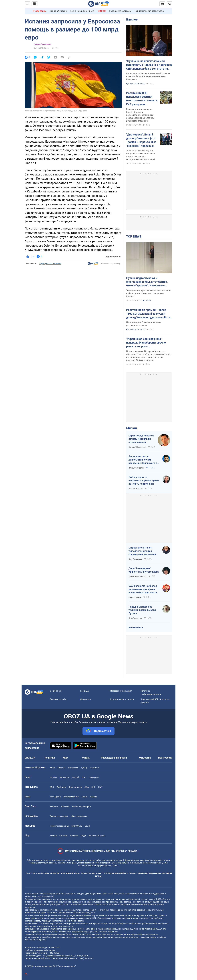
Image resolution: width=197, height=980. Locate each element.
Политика (49, 758)
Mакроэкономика (79, 816)
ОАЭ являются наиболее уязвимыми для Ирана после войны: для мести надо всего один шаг (143, 589)
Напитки (65, 806)
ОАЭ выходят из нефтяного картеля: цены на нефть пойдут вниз (144, 480)
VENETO (102, 11)
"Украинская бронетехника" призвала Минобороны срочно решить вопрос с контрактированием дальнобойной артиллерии (149, 343)
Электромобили (71, 797)
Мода (83, 836)
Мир (65, 758)
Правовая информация (121, 691)
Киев (52, 768)
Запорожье (73, 768)
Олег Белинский (135, 559)
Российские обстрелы (120, 11)
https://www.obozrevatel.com (126, 894)
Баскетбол (64, 777)
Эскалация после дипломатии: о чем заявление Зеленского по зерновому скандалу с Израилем (143, 460)
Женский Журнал (97, 836)
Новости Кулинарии (81, 806)
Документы (86, 699)
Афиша (53, 836)
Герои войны (40, 11)
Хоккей (76, 777)
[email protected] (60, 958)
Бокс (84, 777)
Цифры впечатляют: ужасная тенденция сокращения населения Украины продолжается (142, 551)
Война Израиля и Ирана (82, 11)
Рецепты (54, 806)
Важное (132, 19)
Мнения (132, 428)
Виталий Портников (137, 447)
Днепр (84, 768)
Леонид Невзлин (136, 489)
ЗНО (93, 787)
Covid (87, 826)
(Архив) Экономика (42, 44)
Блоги (123, 758)
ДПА (87, 787)
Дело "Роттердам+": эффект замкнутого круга (144, 570)
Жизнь (86, 758)
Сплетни (63, 836)
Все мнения (135, 628)
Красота (74, 836)
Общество (145, 758)
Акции (84, 797)
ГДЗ (52, 787)
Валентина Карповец (138, 577)
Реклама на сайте (58, 699)
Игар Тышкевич (135, 618)
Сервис (94, 797)
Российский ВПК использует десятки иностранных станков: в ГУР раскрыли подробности (142, 99)
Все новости (165, 758)
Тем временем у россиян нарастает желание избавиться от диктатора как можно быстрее (149, 293)
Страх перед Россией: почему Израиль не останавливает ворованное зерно (141, 439)
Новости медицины (59, 826)
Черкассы (95, 768)
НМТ (100, 787)
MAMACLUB (77, 826)
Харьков (61, 768)
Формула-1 (94, 777)
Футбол (53, 777)
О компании (56, 691)
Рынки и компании (59, 816)
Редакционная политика (50, 264)
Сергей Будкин (135, 597)
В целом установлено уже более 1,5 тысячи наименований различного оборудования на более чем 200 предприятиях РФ (140, 115)
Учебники (61, 787)
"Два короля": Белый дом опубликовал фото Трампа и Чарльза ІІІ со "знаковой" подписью (141, 140)
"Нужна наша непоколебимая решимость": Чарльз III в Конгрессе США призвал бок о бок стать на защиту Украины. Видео (149, 65)
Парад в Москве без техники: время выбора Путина (142, 610)
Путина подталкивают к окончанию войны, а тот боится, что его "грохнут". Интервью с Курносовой (147, 282)
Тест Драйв (55, 797)
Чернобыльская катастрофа (149, 11)
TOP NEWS (134, 236)
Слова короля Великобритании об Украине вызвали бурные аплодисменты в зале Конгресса (148, 76)
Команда (84, 691)
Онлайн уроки (75, 787)
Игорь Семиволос (136, 468)
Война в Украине (58, 11)
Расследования (110, 758)
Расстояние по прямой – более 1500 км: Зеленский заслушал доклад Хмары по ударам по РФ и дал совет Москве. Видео (148, 314)
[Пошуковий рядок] (170, 4)
